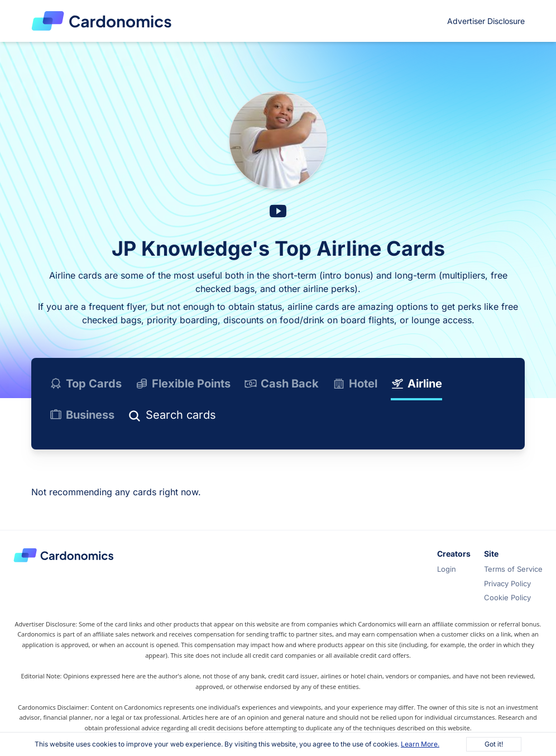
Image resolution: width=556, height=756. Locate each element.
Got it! (494, 744)
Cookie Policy (507, 597)
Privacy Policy (507, 583)
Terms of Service (513, 569)
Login (447, 569)
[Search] (221, 417)
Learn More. (420, 744)
